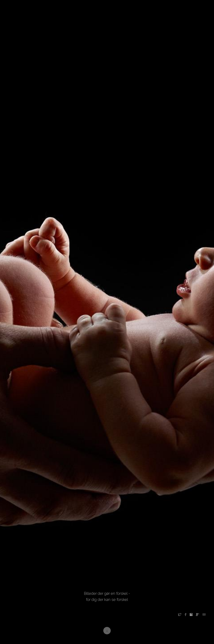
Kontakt (137, 9)
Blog (89, 9)
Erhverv (76, 9)
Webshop (153, 9)
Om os (123, 9)
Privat (61, 9)
